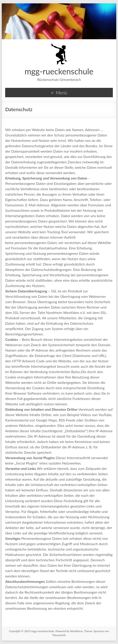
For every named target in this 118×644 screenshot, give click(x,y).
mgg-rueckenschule (59, 71)
